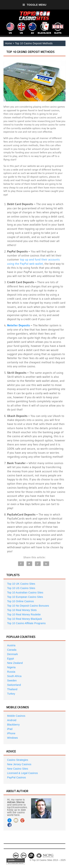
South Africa (14, 676)
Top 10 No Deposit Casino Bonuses (28, 606)
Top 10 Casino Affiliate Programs (26, 623)
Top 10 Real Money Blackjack (25, 619)
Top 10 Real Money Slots (22, 610)
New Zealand (15, 663)
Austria (11, 645)
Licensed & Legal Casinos (23, 773)
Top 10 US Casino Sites (21, 588)
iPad (10, 729)
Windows (13, 738)
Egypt (11, 659)
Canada (12, 650)
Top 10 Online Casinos (21, 601)
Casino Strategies (18, 760)
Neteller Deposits (19, 325)
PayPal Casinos (17, 777)
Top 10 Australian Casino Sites (25, 593)
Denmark (13, 654)
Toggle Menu (34, 5)
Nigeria (11, 667)
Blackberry (13, 725)
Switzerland (14, 685)
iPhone (11, 733)
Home (8, 43)
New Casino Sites (18, 769)
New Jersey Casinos (19, 764)
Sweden (12, 680)
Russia (11, 672)
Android (12, 720)
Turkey (11, 694)
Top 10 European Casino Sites (25, 597)
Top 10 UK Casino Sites (21, 584)
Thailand (12, 689)
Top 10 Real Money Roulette (24, 614)
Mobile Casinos (16, 716)
